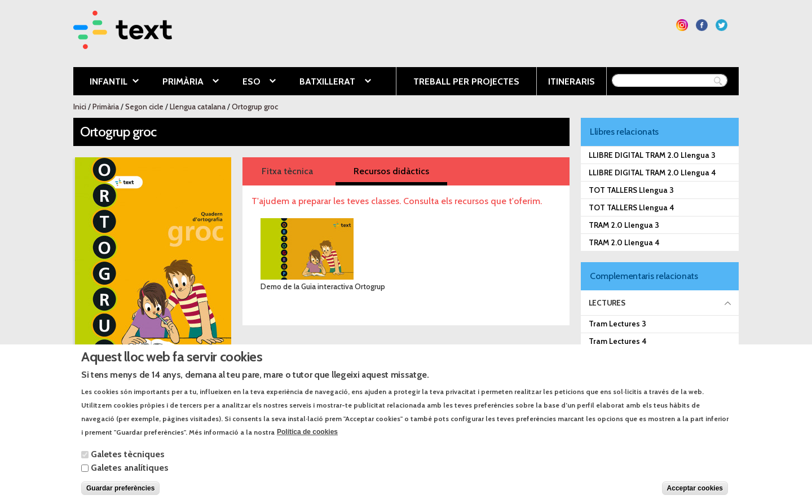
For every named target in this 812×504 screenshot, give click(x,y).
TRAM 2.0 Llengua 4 (624, 242)
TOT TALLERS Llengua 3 (631, 190)
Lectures (607, 303)
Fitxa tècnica (287, 171)
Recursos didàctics (391, 171)
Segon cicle (144, 107)
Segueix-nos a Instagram (682, 25)
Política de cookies (307, 443)
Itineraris (572, 81)
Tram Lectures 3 (617, 324)
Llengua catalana (198, 107)
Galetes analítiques (130, 478)
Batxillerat (326, 82)
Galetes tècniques (128, 465)
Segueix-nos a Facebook (702, 25)
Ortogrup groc (255, 107)
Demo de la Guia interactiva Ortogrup (323, 286)
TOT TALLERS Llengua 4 (632, 207)
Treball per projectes (466, 81)
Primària (182, 82)
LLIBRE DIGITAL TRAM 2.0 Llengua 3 (652, 155)
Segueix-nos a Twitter (721, 25)
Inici (80, 107)
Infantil (106, 82)
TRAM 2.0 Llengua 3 (624, 225)
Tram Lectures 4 (618, 341)
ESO (251, 82)
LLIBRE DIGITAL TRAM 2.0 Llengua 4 (652, 173)
